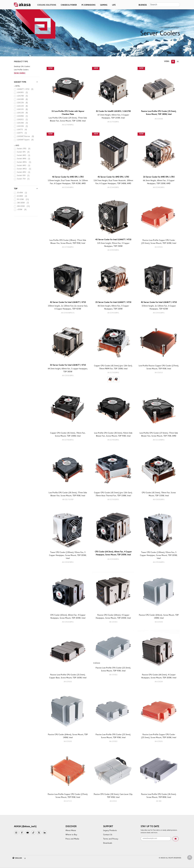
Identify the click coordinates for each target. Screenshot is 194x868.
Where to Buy (71, 835)
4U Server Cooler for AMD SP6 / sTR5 (68, 177)
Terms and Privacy (111, 839)
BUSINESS (143, 5)
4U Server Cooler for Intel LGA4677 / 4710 (113, 240)
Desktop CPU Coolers (22, 67)
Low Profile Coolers (21, 70)
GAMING (104, 5)
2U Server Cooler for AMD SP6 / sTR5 (159, 177)
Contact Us (108, 835)
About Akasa (71, 831)
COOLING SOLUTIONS (47, 5)
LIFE (114, 5)
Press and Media (72, 839)
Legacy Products (110, 831)
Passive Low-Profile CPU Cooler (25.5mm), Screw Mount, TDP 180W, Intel (159, 113)
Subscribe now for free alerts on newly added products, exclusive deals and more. (159, 831)
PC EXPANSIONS (88, 5)
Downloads (108, 843)
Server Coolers (20, 73)
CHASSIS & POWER (69, 5)
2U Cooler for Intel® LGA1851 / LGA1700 (113, 111)
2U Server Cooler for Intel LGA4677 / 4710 (113, 302)
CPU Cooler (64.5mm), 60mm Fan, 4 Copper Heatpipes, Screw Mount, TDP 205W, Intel (113, 553)
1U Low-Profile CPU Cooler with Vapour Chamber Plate (68, 113)
